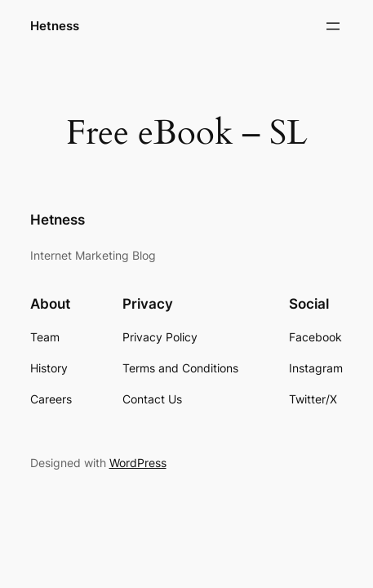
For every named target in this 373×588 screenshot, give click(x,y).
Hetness (55, 26)
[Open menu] (333, 26)
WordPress (138, 463)
